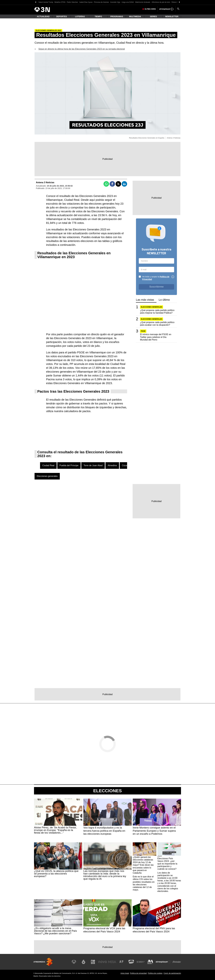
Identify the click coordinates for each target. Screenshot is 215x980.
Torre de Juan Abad (93, 465)
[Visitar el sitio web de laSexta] (84, 962)
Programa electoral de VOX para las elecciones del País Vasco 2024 (104, 930)
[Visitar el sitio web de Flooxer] (177, 962)
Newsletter (172, 16)
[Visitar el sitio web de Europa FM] (141, 962)
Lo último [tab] (164, 300)
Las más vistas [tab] (145, 300)
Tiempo (98, 16)
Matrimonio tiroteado (143, 2)
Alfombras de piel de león (161, 2)
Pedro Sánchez (72, 2)
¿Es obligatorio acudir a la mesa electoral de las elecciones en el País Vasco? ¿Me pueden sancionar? (55, 931)
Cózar (125, 465)
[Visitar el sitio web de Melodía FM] (150, 962)
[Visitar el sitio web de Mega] (112, 962)
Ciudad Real (48, 465)
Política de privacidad (138, 973)
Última (150, 9)
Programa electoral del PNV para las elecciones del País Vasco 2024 (154, 930)
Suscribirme (156, 287)
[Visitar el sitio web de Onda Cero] (131, 962)
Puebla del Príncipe (69, 465)
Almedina (112, 465)
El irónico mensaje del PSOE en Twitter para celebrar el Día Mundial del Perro (156, 337)
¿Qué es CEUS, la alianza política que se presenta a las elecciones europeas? (56, 874)
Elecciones (107, 791)
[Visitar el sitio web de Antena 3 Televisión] (74, 962)
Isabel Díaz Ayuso (86, 2)
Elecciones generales (47, 476)
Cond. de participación (172, 973)
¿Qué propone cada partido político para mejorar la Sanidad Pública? (157, 312)
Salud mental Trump (46, 2)
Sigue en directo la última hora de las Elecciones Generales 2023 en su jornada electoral (82, 49)
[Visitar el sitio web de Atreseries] (122, 962)
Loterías (80, 16)
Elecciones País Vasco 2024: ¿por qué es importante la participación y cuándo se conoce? (167, 864)
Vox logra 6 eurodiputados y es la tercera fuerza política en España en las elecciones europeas (104, 831)
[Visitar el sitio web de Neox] (93, 962)
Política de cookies (155, 973)
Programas (117, 16)
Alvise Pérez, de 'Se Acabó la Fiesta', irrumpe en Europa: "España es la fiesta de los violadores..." (56, 830)
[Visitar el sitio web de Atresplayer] (164, 962)
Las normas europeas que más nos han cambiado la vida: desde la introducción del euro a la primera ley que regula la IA (105, 875)
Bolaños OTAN (60, 2)
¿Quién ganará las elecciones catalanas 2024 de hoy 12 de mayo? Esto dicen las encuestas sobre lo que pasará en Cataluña (143, 865)
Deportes (61, 16)
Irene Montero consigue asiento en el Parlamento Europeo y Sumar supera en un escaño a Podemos (154, 831)
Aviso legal (125, 973)
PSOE (143, 331)
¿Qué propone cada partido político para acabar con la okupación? (157, 324)
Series (153, 16)
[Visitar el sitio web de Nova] (103, 962)
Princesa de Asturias (101, 2)
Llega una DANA (128, 2)
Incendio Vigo (115, 2)
